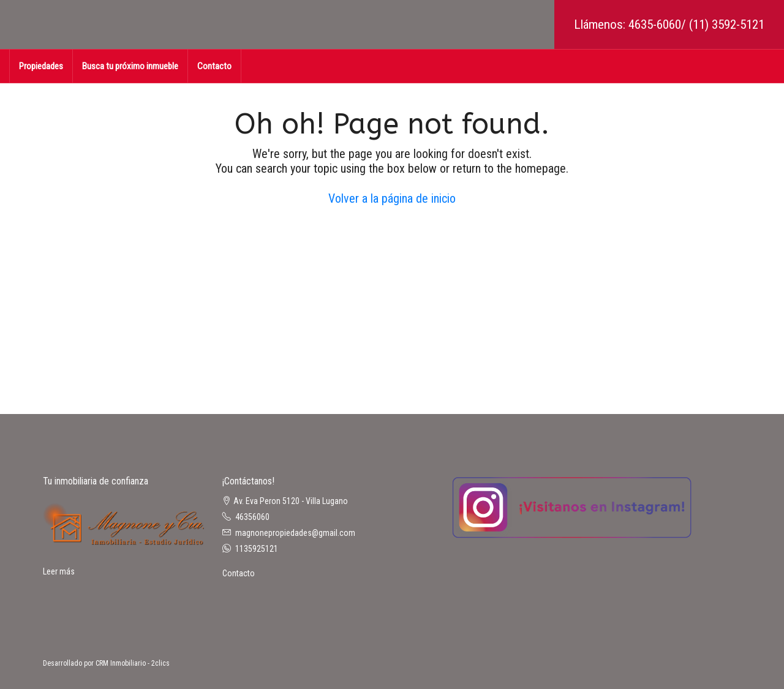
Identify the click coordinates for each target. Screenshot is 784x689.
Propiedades (41, 66)
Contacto (214, 66)
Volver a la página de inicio (392, 198)
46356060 (252, 517)
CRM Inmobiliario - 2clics (133, 663)
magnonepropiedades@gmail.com (295, 533)
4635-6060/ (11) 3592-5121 (696, 24)
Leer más (59, 571)
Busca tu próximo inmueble (130, 66)
